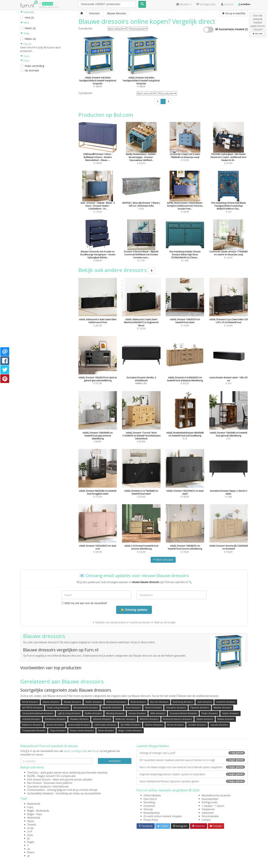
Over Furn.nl (150, 799)
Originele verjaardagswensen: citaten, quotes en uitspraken (192, 774)
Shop (25, 33)
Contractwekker (36, 790)
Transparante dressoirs (34, 731)
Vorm (25, 56)
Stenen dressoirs (153, 708)
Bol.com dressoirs (159, 702)
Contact (206, 820)
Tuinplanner (208, 809)
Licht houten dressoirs (105, 725)
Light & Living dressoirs (69, 713)
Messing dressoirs (115, 713)
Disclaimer (149, 806)
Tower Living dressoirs (58, 708)
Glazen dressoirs (205, 719)
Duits (30, 835)
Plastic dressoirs (210, 713)
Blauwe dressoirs (72, 702)
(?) (246, 29)
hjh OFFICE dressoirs (32, 708)
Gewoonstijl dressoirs (79, 725)
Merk (25, 23)
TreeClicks (33, 773)
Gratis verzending (34, 66)
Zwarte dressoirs (51, 702)
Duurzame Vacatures (39, 786)
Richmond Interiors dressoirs (177, 719)
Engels (31, 842)
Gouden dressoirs (197, 725)
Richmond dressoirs (116, 702)
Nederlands (34, 804)
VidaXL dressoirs (94, 702)
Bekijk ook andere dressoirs (117, 270)
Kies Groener (34, 783)
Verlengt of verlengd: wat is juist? (192, 753)
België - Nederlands (38, 811)
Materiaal (27, 12)
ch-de (30, 828)
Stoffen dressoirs (93, 713)
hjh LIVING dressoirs (131, 725)
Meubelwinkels (152, 813)
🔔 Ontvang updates (134, 610)
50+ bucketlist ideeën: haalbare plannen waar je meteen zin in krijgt (192, 760)
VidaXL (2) (30, 28)
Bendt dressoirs (30, 702)
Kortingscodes (210, 802)
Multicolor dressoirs (125, 719)
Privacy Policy (151, 820)
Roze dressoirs (133, 708)
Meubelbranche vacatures (216, 795)
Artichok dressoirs (31, 719)
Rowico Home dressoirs (82, 731)
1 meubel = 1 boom (213, 806)
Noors (31, 821)
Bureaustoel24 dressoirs (86, 708)
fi (28, 845)
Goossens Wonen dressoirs (183, 713)
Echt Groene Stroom (39, 779)
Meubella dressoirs (112, 708)
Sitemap (148, 809)
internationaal (61, 786)
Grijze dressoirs (58, 731)
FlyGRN (31, 776)
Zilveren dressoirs (154, 725)
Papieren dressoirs (200, 708)
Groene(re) (48, 4)
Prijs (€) (26, 44)
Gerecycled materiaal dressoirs (38, 713)
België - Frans (35, 814)
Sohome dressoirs (102, 719)
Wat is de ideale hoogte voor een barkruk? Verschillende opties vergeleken (192, 767)
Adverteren (208, 813)
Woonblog (149, 802)
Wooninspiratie (210, 816)
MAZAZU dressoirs (149, 719)
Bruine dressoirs (175, 725)
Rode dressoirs (138, 702)
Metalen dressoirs (223, 708)
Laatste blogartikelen (153, 746)
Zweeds (32, 825)
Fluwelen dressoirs (79, 719)
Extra (25, 60)
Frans (30, 807)
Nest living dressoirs (183, 702)
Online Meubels (152, 795)
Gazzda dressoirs (219, 725)
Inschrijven (115, 761)
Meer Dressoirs (163, 560)
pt (28, 838)
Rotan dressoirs (106, 731)
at (28, 856)
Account (227, 4)
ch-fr (30, 831)
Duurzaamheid (210, 799)
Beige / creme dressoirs (130, 731)
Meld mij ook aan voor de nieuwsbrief (84, 603)
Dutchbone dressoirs (55, 719)
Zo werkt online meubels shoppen (163, 816)
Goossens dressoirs (176, 708)
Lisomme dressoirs (226, 702)
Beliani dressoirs (226, 719)
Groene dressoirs (55, 725)
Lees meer (258, 33)
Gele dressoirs (205, 702)
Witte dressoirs (158, 713)
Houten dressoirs (137, 713)
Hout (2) (29, 17)
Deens (31, 852)
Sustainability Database (40, 793)
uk (29, 849)
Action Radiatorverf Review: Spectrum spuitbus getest (192, 781)
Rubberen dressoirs (32, 725)
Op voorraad (32, 70)
